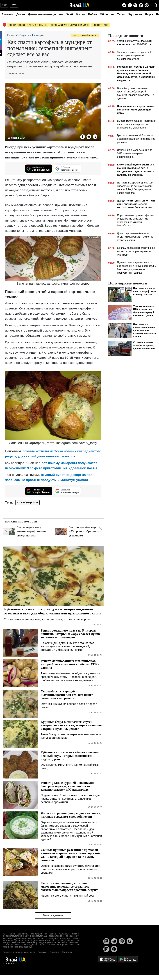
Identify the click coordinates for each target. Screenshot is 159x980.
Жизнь (80, 14)
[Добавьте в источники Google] (68, 169)
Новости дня (101, 25)
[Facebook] (83, 137)
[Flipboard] (141, 5)
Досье (21, 14)
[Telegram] (124, 5)
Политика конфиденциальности (19, 952)
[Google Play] (128, 959)
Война (92, 14)
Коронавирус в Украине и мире (70, 25)
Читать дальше (53, 915)
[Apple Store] (108, 959)
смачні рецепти (27, 502)
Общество (107, 14)
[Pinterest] (147, 5)
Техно (121, 14)
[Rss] (135, 5)
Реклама (42, 952)
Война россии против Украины (28, 25)
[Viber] (130, 5)
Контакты (67, 952)
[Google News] (130, 941)
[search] (156, 5)
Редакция (55, 952)
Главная (8, 14)
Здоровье (135, 14)
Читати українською (85, 35)
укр (4, 5)
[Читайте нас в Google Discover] (39, 169)
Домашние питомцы (42, 14)
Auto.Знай (66, 14)
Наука (149, 14)
